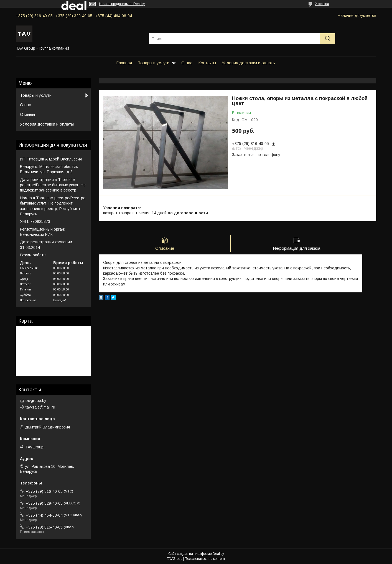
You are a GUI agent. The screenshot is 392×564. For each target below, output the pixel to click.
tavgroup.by (36, 400)
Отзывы (27, 114)
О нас (187, 63)
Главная (124, 63)
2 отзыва (322, 4)
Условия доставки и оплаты (249, 63)
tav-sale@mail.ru (40, 407)
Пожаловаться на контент (205, 559)
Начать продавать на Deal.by (122, 4)
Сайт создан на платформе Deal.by (196, 554)
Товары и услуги (154, 63)
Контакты (207, 63)
